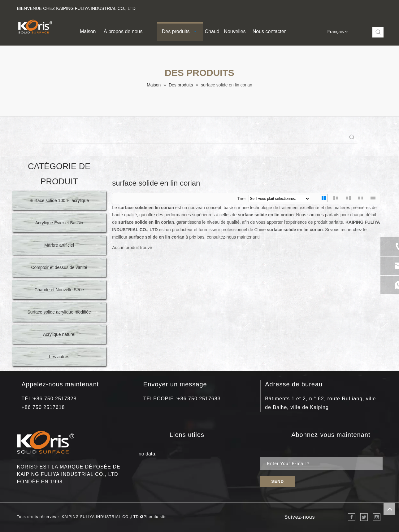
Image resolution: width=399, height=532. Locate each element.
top (389, 509)
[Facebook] (330, 7)
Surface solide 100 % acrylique (59, 200)
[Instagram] (362, 7)
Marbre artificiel (59, 245)
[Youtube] (351, 7)
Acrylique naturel (59, 334)
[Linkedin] (341, 7)
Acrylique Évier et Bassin (59, 223)
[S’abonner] (278, 481)
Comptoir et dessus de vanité (59, 267)
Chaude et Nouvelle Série (59, 290)
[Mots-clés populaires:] (378, 32)
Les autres (59, 357)
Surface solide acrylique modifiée (59, 312)
